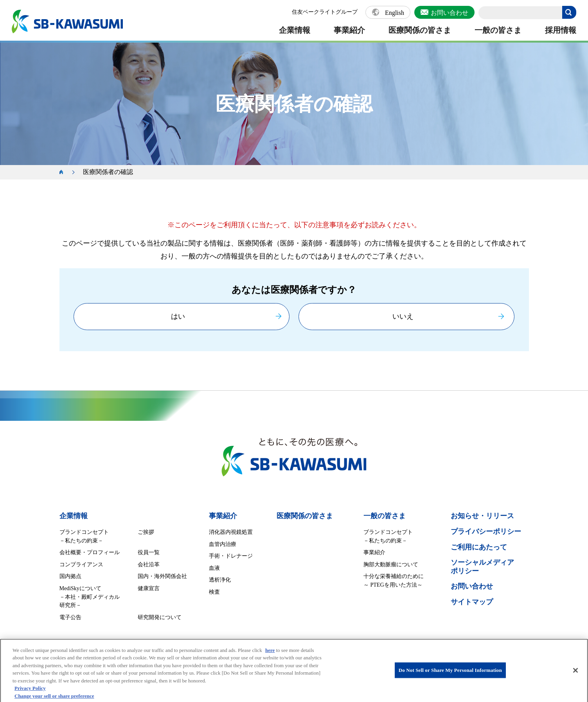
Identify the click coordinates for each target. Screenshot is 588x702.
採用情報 (561, 30)
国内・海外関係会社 (162, 576)
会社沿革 (149, 565)
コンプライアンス (81, 565)
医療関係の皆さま (420, 30)
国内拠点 (70, 576)
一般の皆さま (498, 30)
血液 (214, 568)
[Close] (575, 675)
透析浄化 (220, 580)
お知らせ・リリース (482, 516)
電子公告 (70, 617)
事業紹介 (349, 30)
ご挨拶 (146, 532)
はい (178, 316)
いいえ (403, 316)
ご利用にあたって (479, 547)
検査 (214, 592)
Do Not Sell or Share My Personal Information (450, 674)
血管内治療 (223, 544)
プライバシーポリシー (486, 531)
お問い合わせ (450, 13)
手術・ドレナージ (231, 556)
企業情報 (295, 30)
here (270, 654)
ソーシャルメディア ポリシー (482, 567)
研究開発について (160, 617)
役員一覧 (149, 552)
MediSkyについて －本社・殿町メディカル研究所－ (90, 597)
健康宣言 (149, 588)
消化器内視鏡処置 (231, 532)
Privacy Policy (30, 692)
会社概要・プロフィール (90, 552)
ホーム (65, 172)
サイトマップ (472, 602)
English (395, 13)
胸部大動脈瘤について (391, 565)
